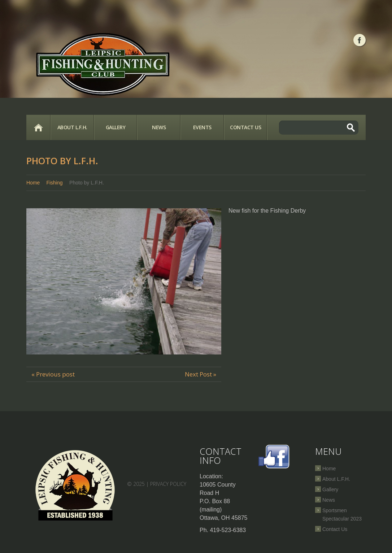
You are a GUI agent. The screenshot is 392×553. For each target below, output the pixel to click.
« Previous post (53, 374)
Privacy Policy (168, 484)
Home (38, 127)
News (159, 127)
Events (202, 127)
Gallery (116, 127)
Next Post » (201, 374)
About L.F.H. (72, 127)
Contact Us (245, 127)
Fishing (54, 183)
